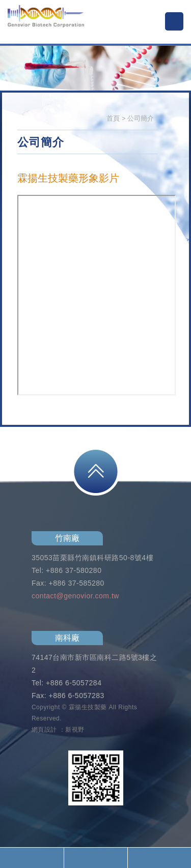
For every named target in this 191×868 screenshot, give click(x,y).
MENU (174, 21)
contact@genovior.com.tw (75, 596)
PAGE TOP (96, 471)
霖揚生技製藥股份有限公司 (46, 23)
